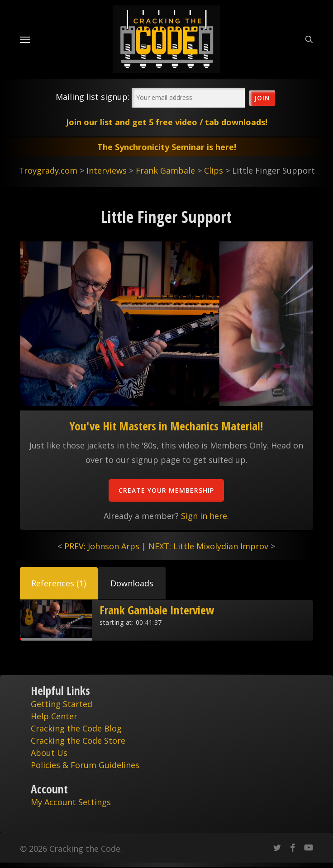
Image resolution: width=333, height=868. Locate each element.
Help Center (54, 716)
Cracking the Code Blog (76, 728)
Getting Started (62, 704)
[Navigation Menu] (25, 39)
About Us (49, 753)
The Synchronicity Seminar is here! (167, 147)
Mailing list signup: (93, 97)
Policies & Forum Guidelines (85, 765)
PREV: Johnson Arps (102, 546)
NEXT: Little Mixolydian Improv (208, 546)
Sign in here (204, 516)
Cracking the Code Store (78, 741)
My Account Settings (71, 802)
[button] (59, 583)
